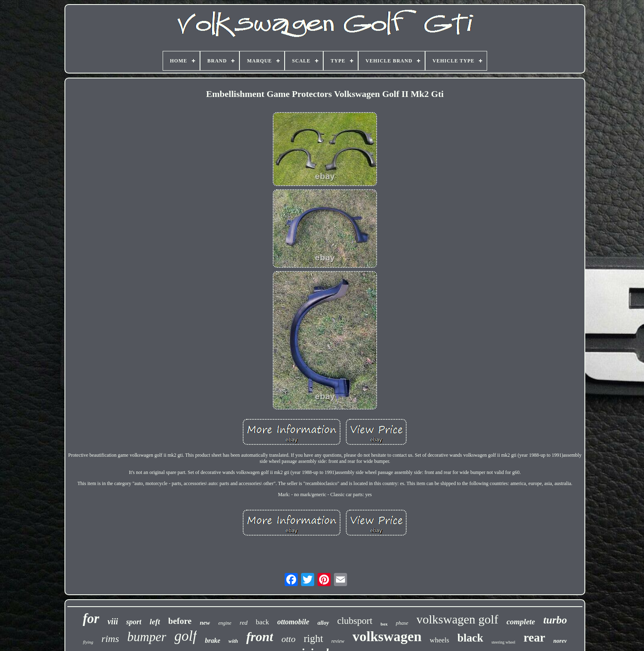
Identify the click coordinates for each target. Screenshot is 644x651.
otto (288, 639)
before (180, 621)
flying (88, 642)
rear (535, 637)
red (243, 623)
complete (521, 622)
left (155, 622)
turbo (555, 620)
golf (186, 636)
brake (213, 641)
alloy (323, 623)
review (338, 641)
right (313, 638)
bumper (147, 637)
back (262, 622)
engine (225, 623)
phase (402, 623)
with (233, 641)
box (384, 624)
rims (110, 639)
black (470, 638)
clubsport (355, 621)
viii (113, 621)
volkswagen (387, 636)
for (91, 619)
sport (134, 622)
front (260, 637)
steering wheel (504, 642)
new (205, 623)
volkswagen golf (457, 619)
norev (560, 641)
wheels (439, 640)
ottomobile (293, 622)
